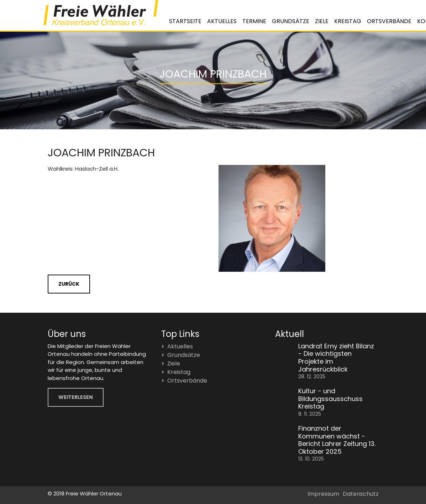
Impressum (323, 494)
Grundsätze (291, 21)
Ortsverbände (389, 21)
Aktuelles (222, 21)
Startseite (185, 21)
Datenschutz (361, 494)
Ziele (322, 21)
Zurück (69, 284)
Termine (254, 21)
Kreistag (348, 21)
